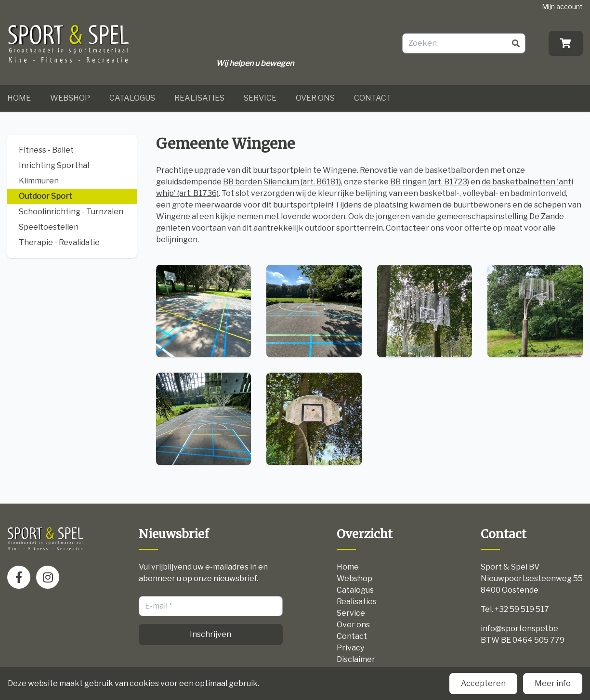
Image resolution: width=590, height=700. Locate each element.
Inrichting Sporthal (54, 165)
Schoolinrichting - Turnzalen (71, 212)
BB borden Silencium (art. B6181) (282, 182)
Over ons (315, 98)
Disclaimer (356, 659)
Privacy (350, 648)
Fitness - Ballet (46, 150)
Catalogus (132, 98)
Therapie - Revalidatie (59, 242)
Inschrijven (210, 634)
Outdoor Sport (46, 196)
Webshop (70, 98)
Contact (373, 98)
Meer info (553, 683)
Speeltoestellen (49, 227)
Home (19, 98)
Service (260, 98)
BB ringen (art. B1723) (430, 182)
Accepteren (483, 683)
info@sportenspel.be (519, 629)
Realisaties (199, 98)
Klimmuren (39, 181)
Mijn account (562, 6)
